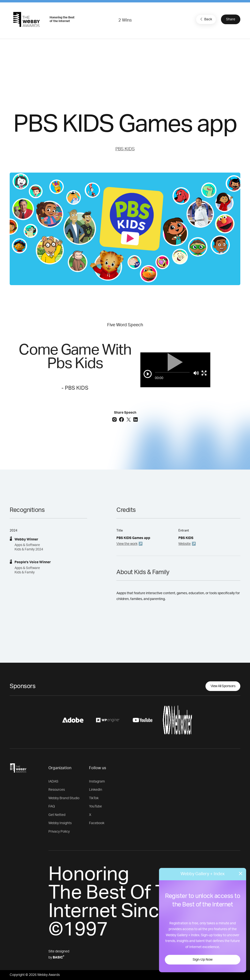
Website (185, 544)
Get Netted (57, 815)
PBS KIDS (125, 149)
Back (205, 19)
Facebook (97, 823)
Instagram (97, 782)
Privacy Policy (59, 832)
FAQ (52, 806)
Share (231, 19)
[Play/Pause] (148, 374)
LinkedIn (96, 790)
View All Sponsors (223, 686)
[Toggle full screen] (204, 373)
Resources (57, 790)
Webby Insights (60, 823)
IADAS (53, 782)
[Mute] (196, 373)
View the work (127, 544)
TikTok (94, 798)
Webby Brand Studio (64, 798)
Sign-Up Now (203, 960)
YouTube (95, 806)
